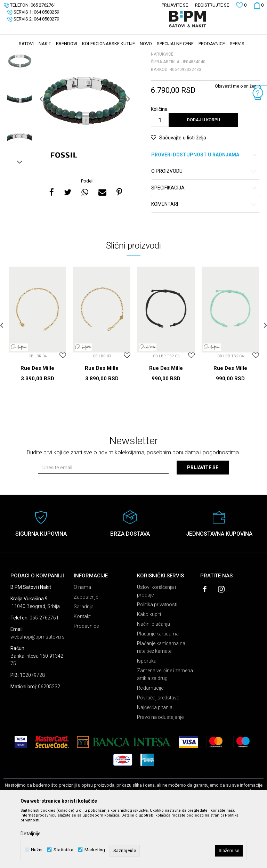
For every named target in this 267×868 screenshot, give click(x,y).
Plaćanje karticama (158, 686)
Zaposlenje (86, 649)
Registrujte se (212, 5)
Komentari (204, 256)
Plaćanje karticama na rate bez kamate (161, 699)
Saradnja (84, 659)
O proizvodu (204, 223)
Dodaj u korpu (204, 172)
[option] (20, 113)
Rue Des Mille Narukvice (37, 423)
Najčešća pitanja (155, 760)
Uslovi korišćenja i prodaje (156, 643)
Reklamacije (150, 740)
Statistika (63, 850)
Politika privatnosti (157, 657)
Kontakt (82, 668)
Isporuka (147, 713)
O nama (82, 639)
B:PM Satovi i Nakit (21, 57)
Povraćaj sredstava (158, 750)
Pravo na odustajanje (160, 769)
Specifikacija (204, 240)
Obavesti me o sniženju (237, 138)
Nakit (72, 57)
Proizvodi (53, 57)
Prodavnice (86, 678)
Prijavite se (203, 520)
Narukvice (92, 57)
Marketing (95, 850)
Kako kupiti (149, 666)
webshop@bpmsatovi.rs (38, 689)
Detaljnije (31, 834)
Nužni (37, 850)
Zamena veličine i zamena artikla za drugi (165, 727)
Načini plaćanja (153, 676)
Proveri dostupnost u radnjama (204, 207)
